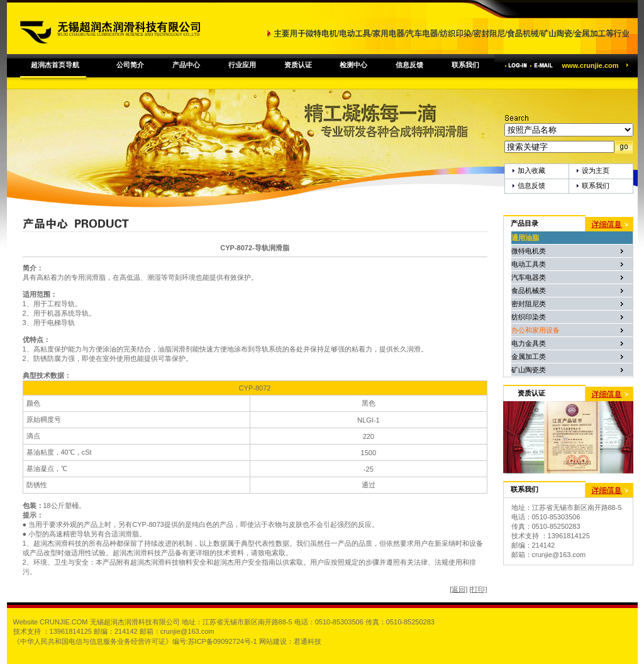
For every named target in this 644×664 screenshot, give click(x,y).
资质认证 (298, 65)
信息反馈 (409, 65)
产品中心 (186, 65)
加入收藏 (531, 170)
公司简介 (130, 65)
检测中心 (353, 65)
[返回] (458, 589)
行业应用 (242, 65)
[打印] (478, 589)
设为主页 (596, 170)
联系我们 (465, 65)
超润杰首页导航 (55, 65)
